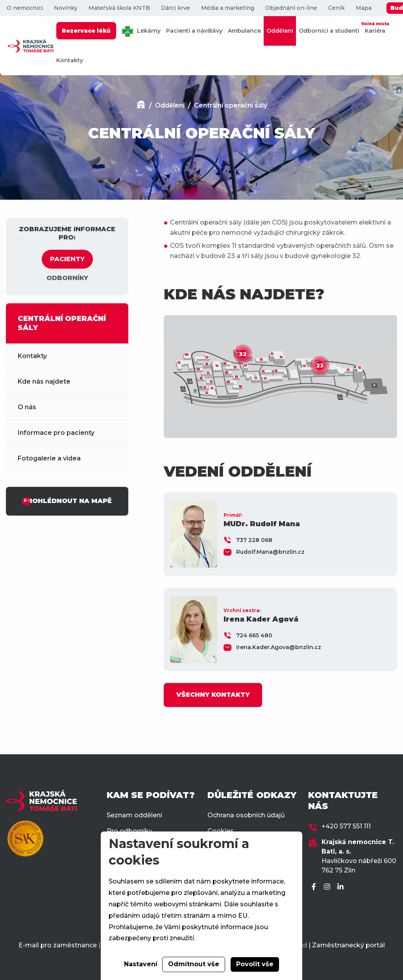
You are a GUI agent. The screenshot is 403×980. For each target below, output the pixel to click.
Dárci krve (176, 8)
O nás (27, 407)
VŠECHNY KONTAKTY (213, 695)
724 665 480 (254, 635)
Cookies (221, 831)
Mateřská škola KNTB (119, 8)
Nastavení (141, 964)
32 (243, 354)
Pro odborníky (129, 831)
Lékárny (141, 31)
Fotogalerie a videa (49, 458)
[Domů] (141, 105)
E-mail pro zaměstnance (58, 945)
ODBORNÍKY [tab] (67, 278)
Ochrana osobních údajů (246, 815)
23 (320, 366)
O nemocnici (25, 8)
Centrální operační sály (231, 105)
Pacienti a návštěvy (194, 31)
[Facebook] (315, 887)
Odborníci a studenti (329, 31)
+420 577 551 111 (346, 826)
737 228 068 (254, 540)
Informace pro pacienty (56, 433)
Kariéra (375, 27)
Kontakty (70, 60)
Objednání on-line (291, 8)
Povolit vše (255, 964)
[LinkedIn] (342, 887)
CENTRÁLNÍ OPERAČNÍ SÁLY (62, 323)
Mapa (364, 8)
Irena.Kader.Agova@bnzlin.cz (279, 647)
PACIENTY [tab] (67, 259)
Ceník (336, 8)
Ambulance (244, 31)
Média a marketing (228, 8)
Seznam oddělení (134, 815)
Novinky (66, 8)
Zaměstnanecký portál (348, 945)
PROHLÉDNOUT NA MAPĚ (67, 501)
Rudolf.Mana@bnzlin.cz (270, 552)
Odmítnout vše (194, 964)
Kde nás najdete (44, 381)
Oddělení (280, 31)
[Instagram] (328, 887)
